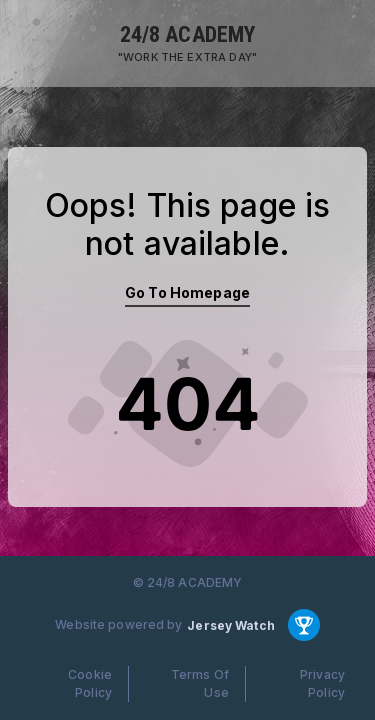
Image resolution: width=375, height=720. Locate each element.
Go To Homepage (187, 292)
